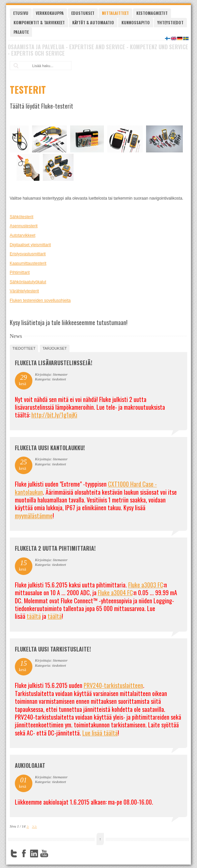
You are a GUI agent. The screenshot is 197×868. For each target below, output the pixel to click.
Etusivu (21, 13)
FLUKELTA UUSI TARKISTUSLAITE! (53, 649)
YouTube (44, 853)
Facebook (24, 853)
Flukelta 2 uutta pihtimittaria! (55, 548)
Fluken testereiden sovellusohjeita (40, 300)
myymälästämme (34, 516)
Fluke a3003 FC (146, 585)
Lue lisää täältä (100, 733)
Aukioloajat (30, 765)
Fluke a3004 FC (115, 592)
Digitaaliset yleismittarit (30, 245)
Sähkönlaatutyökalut (28, 282)
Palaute (21, 32)
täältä (34, 616)
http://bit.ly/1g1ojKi (54, 415)
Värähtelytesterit (24, 291)
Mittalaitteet (115, 13)
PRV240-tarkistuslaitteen (113, 685)
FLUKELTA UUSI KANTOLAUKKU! (50, 448)
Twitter (14, 853)
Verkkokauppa (50, 13)
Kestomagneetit (152, 13)
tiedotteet (24, 348)
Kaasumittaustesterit (28, 263)
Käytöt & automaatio (93, 22)
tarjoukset (55, 348)
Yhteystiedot (170, 22)
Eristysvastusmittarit (28, 254)
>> (35, 826)
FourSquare (54, 853)
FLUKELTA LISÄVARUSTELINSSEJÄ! (53, 363)
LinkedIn (34, 853)
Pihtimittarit (20, 272)
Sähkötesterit (22, 217)
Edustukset (83, 13)
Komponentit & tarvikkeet (39, 22)
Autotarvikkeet (23, 235)
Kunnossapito (136, 22)
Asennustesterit (24, 226)
